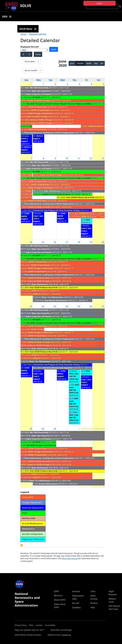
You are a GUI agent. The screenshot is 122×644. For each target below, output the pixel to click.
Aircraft (76, 603)
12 (91, 158)
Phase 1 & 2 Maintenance (52, 297)
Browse (94, 603)
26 (91, 306)
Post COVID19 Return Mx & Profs (80, 197)
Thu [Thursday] (75, 80)
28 (31, 429)
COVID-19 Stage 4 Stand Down (40, 113)
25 (79, 306)
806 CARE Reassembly (39, 88)
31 (31, 84)
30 (55, 429)
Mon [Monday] (39, 80)
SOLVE (26, 6)
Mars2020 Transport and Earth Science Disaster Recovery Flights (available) (59, 104)
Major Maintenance (52, 191)
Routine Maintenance (48, 484)
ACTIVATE (36, 97)
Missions (58, 595)
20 (103, 242)
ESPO (57, 591)
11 (79, 158)
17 (67, 242)
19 (91, 242)
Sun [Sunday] (26, 80)
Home (23, 34)
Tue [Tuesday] (51, 80)
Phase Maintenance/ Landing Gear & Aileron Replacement (49, 133)
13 (103, 158)
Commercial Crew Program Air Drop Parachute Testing (56, 210)
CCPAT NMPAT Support (25, 216)
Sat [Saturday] (99, 80)
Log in (100, 3)
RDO (88, 220)
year (72, 63)
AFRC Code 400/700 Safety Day (74, 376)
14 (31, 242)
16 (55, 242)
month (80, 63)
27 (103, 306)
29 (43, 429)
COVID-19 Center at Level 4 (100, 126)
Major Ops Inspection (41, 91)
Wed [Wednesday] (63, 80)
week (89, 63)
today (38, 54)
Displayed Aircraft (30, 47)
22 (43, 306)
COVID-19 (83, 213)
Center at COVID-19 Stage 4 (39, 101)
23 (55, 306)
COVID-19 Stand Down (38, 107)
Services (76, 591)
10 (67, 158)
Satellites (76, 608)
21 (31, 306)
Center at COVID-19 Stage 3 (52, 175)
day (96, 63)
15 (43, 242)
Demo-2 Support (25, 140)
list (102, 63)
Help (93, 607)
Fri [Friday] (87, 80)
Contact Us (66, 635)
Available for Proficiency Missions (56, 194)
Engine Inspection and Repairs (39, 94)
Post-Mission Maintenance (56, 300)
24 (67, 306)
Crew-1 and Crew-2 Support (38, 219)
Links (93, 591)
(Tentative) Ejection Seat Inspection (58, 368)
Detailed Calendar (38, 34)
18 (79, 242)
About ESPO (60, 600)
